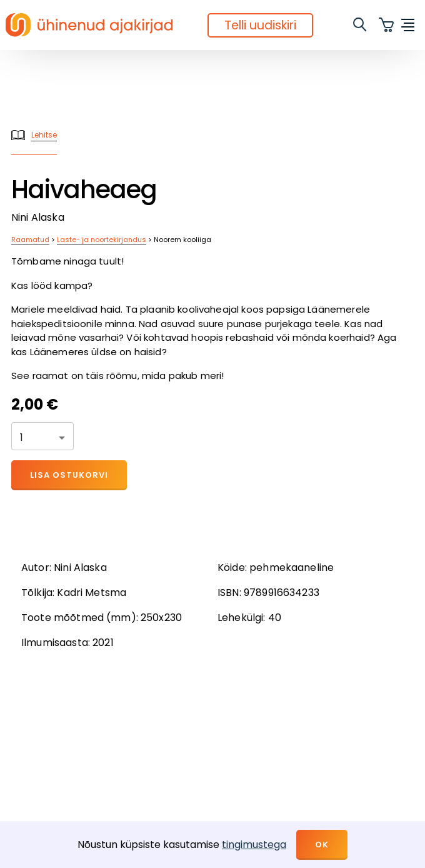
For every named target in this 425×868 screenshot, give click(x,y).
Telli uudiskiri (260, 25)
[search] (361, 25)
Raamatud (30, 240)
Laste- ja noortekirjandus (102, 240)
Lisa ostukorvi (69, 475)
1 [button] (22, 437)
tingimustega (254, 845)
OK (322, 845)
